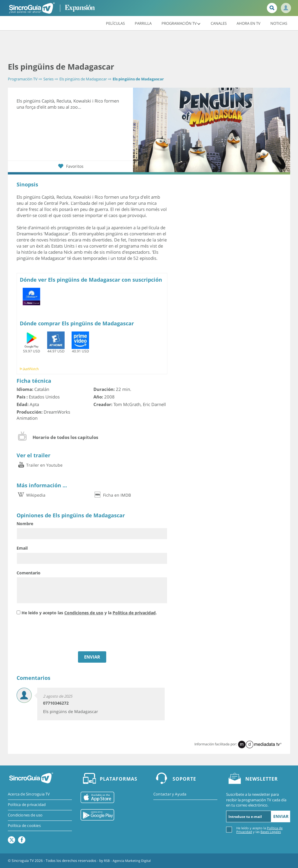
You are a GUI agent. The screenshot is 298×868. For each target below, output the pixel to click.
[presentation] (61, 634)
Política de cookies (24, 826)
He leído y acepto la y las (259, 830)
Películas (115, 23)
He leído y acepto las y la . (89, 613)
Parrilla (143, 23)
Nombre (25, 524)
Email (22, 548)
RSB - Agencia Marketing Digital (130, 861)
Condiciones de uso (84, 613)
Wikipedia (31, 495)
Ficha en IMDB (112, 495)
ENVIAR (92, 657)
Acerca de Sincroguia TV (29, 795)
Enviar (281, 816)
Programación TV (181, 23)
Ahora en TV (249, 23)
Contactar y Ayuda (170, 795)
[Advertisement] (149, 47)
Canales (219, 23)
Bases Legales (271, 832)
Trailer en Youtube (40, 465)
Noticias (279, 23)
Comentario (29, 573)
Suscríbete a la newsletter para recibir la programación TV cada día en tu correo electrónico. (256, 800)
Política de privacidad (134, 613)
